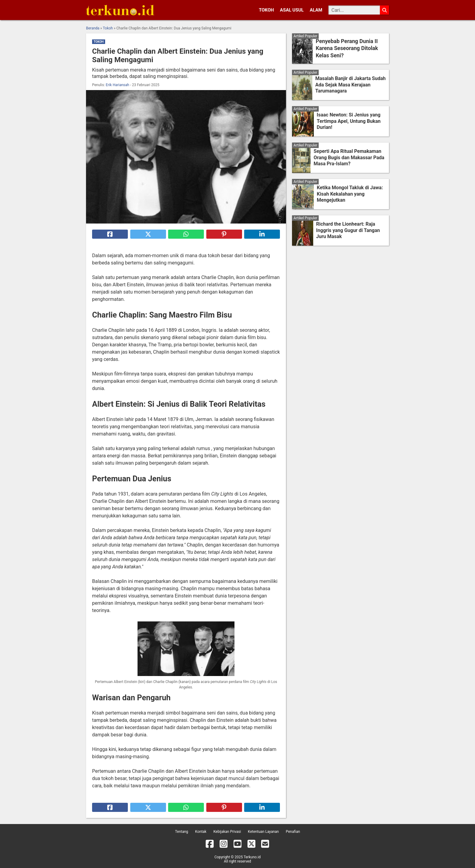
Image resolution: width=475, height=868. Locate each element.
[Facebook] (210, 845)
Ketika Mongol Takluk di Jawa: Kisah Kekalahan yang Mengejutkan (350, 194)
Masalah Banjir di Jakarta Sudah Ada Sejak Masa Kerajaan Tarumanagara (350, 85)
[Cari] (354, 10)
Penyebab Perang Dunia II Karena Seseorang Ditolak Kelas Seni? (345, 48)
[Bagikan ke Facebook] (110, 234)
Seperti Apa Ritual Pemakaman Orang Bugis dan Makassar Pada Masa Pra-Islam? (349, 158)
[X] (251, 845)
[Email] (265, 845)
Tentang (182, 832)
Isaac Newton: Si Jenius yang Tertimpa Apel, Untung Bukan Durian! (349, 121)
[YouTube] (237, 845)
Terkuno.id (252, 857)
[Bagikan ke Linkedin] (262, 234)
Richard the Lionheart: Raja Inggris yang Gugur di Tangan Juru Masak (348, 230)
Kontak (201, 832)
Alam (316, 10)
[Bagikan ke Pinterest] (224, 234)
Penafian (293, 832)
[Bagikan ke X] (148, 234)
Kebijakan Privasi (227, 832)
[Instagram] (224, 845)
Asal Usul (292, 10)
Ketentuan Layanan (263, 832)
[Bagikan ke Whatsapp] (186, 234)
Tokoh (266, 10)
